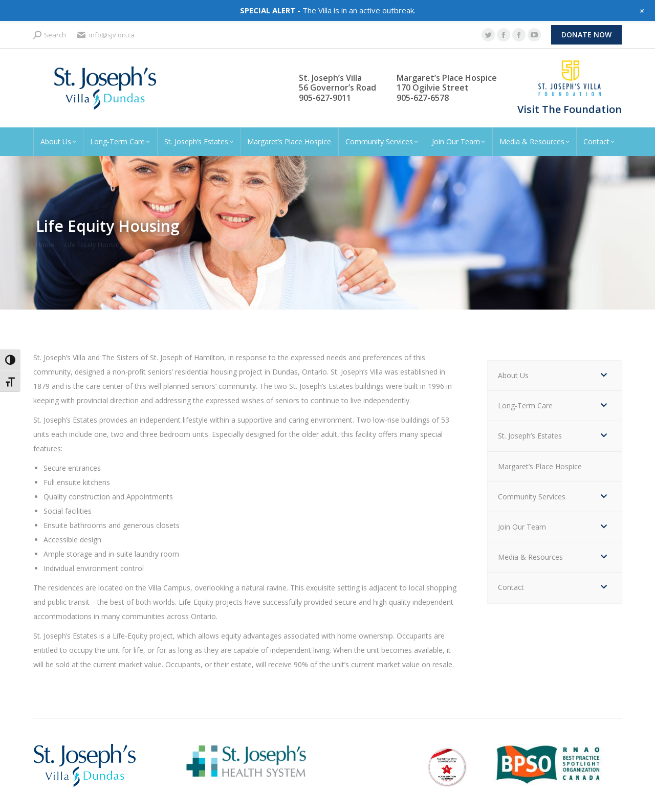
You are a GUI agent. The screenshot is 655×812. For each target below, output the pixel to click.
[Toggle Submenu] (604, 376)
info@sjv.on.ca (105, 35)
